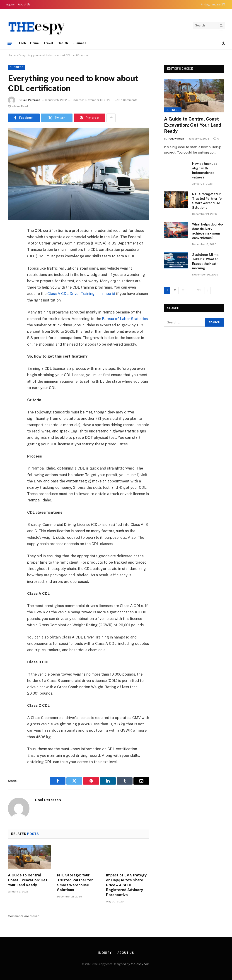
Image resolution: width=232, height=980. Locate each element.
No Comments (126, 100)
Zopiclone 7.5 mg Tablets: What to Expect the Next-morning (205, 261)
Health (63, 43)
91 (199, 290)
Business (80, 43)
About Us (24, 5)
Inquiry (10, 5)
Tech (22, 43)
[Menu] (10, 43)
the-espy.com (140, 964)
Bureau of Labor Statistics (125, 319)
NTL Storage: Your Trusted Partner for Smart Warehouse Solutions (75, 883)
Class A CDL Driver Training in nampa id (81, 294)
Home (34, 43)
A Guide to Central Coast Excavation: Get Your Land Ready (28, 880)
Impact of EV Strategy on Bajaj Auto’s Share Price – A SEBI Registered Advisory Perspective (126, 885)
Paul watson (176, 139)
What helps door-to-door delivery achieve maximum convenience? (208, 231)
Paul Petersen (31, 100)
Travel (48, 43)
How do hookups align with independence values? (205, 171)
